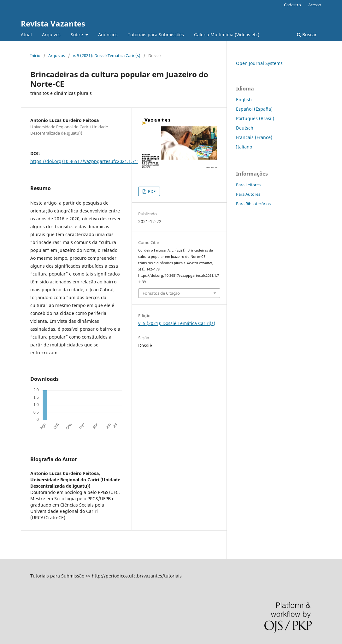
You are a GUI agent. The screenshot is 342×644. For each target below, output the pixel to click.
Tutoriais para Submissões (156, 35)
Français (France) (254, 137)
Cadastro (292, 5)
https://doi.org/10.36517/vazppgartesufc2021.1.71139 (88, 161)
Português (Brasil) (255, 118)
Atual (26, 35)
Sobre (77, 35)
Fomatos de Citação (161, 293)
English (244, 99)
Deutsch (245, 128)
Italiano (244, 147)
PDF (151, 191)
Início (35, 55)
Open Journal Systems (259, 63)
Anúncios (108, 35)
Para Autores (248, 194)
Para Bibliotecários (253, 204)
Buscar (307, 35)
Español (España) (254, 109)
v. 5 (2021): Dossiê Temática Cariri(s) (107, 55)
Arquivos (51, 35)
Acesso (315, 5)
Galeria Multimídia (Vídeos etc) (227, 35)
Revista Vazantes (53, 23)
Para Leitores (248, 185)
